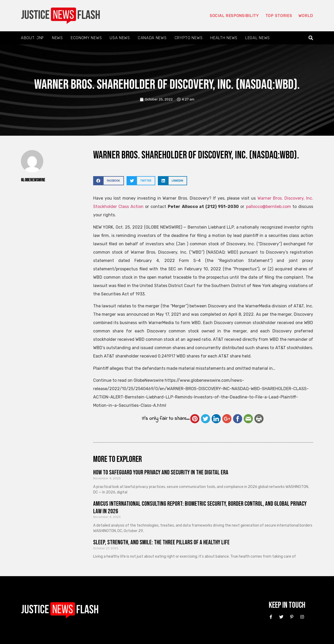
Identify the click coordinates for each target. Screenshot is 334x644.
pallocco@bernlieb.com (269, 207)
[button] (311, 38)
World (306, 16)
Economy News (86, 38)
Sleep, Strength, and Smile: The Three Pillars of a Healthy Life (161, 542)
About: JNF (32, 38)
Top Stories (279, 16)
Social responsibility (234, 16)
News (57, 38)
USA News (120, 38)
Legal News (258, 38)
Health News (224, 38)
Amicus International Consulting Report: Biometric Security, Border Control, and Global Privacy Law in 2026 (200, 508)
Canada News (152, 38)
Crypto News (189, 38)
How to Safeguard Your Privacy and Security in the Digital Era (161, 472)
